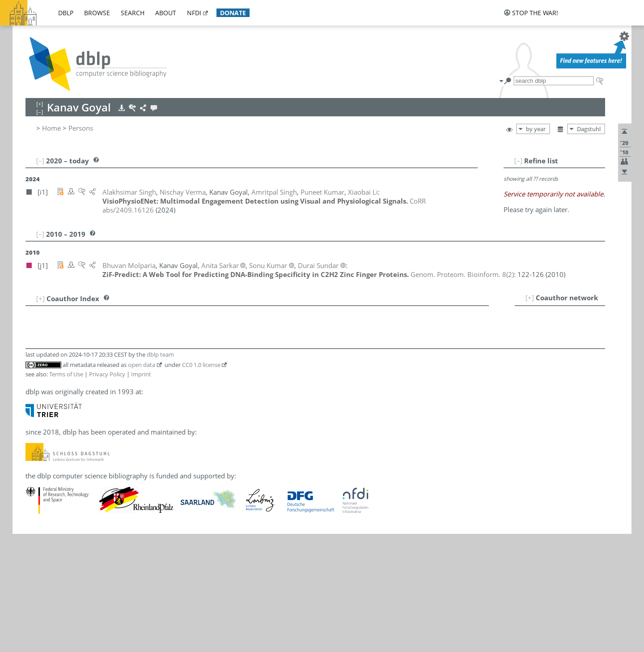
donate (233, 13)
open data (142, 365)
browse (97, 13)
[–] (518, 161)
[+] (530, 298)
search (133, 13)
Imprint (141, 374)
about (166, 13)
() (462, 274)
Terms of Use (66, 374)
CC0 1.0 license (201, 365)
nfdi (194, 13)
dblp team (160, 354)
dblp (66, 13)
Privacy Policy (107, 374)
